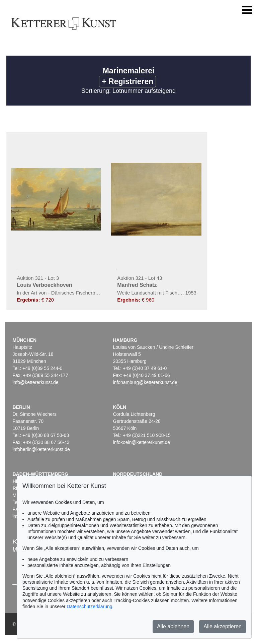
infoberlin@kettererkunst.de (41, 449)
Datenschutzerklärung (89, 606)
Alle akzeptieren (223, 626)
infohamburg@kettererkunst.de (145, 382)
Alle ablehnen (173, 626)
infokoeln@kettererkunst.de (141, 442)
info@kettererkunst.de (35, 382)
